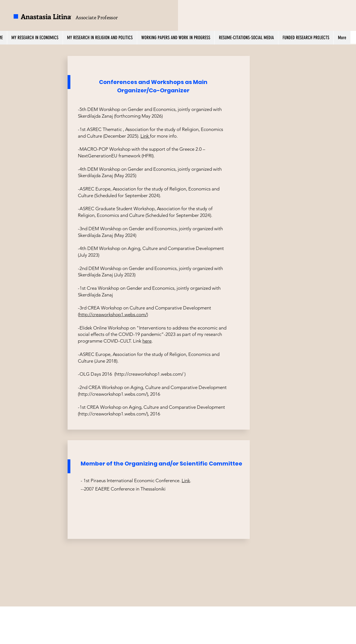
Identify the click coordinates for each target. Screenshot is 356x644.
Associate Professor (97, 17)
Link (145, 136)
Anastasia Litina (46, 16)
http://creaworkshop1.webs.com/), (114, 394)
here (147, 341)
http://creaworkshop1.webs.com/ (113, 314)
